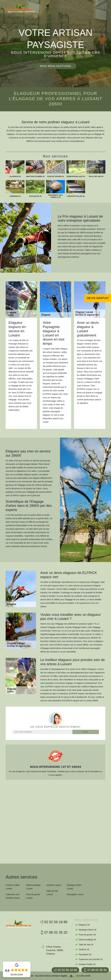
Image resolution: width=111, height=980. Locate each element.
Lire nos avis (17, 974)
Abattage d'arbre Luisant (74, 887)
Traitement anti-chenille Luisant (13, 896)
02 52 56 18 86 (65, 970)
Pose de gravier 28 (87, 935)
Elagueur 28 (84, 925)
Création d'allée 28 (87, 964)
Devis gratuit (98, 298)
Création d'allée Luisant (13, 887)
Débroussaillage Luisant (33, 887)
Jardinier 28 (84, 949)
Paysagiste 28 (85, 954)
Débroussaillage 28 (87, 940)
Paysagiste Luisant (75, 894)
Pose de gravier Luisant (33, 896)
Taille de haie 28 (86, 945)
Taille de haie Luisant (52, 893)
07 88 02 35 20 (95, 970)
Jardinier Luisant (54, 885)
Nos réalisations (55, 66)
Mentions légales (60, 976)
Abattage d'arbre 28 (88, 930)
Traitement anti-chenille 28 (90, 959)
